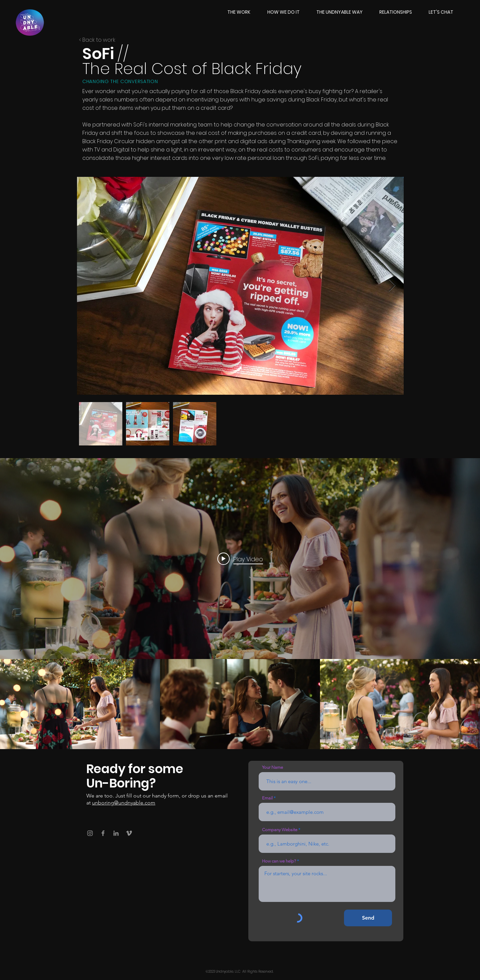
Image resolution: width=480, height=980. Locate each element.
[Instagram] (90, 833)
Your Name (272, 767)
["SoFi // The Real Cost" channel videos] (240, 704)
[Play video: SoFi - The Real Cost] (240, 559)
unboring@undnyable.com (124, 803)
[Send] (368, 918)
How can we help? (279, 861)
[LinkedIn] (116, 833)
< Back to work (97, 40)
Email (267, 798)
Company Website (280, 830)
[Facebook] (103, 833)
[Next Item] (392, 285)
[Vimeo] (129, 833)
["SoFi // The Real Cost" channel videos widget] (240, 604)
